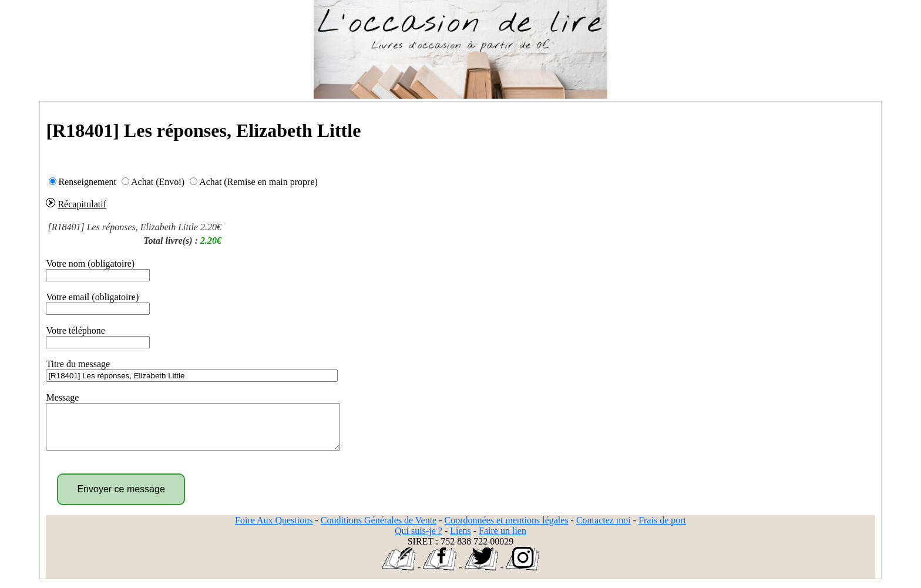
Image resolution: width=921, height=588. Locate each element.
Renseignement (87, 182)
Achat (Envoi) (158, 182)
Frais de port (662, 529)
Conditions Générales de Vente (379, 529)
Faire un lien (502, 540)
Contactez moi (604, 529)
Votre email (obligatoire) (92, 297)
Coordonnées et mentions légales (507, 529)
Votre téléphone (75, 330)
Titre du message (78, 364)
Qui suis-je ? (419, 540)
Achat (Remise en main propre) (258, 182)
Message (62, 397)
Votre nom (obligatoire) (90, 263)
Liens (460, 540)
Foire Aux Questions (274, 529)
